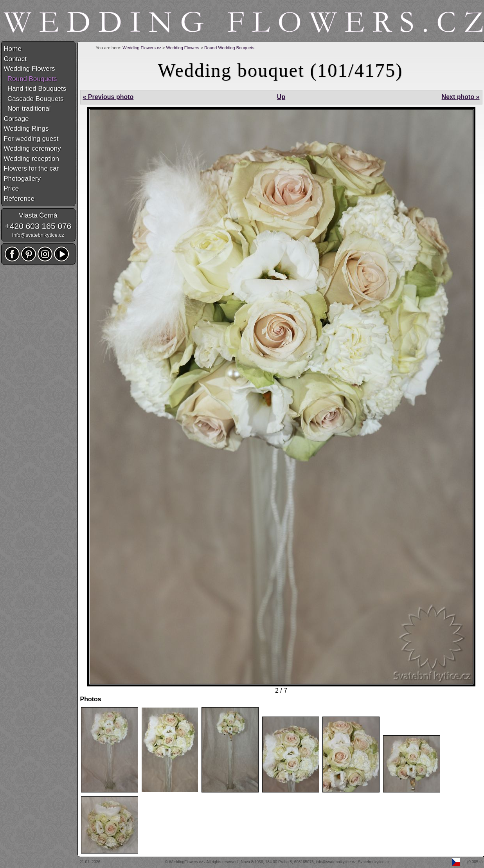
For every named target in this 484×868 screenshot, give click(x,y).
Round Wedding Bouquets (229, 48)
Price (12, 188)
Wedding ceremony (32, 149)
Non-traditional (27, 109)
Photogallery (22, 179)
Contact (15, 59)
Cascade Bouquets (34, 99)
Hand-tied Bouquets (35, 89)
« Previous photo (108, 97)
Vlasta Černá (38, 215)
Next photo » (461, 97)
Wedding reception (31, 159)
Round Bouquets (31, 79)
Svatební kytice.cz (374, 862)
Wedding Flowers (183, 48)
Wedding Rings (26, 129)
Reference (19, 199)
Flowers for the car (31, 168)
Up (281, 97)
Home (13, 49)
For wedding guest (31, 139)
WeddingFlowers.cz (186, 862)
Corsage (16, 119)
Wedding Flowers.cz (142, 48)
